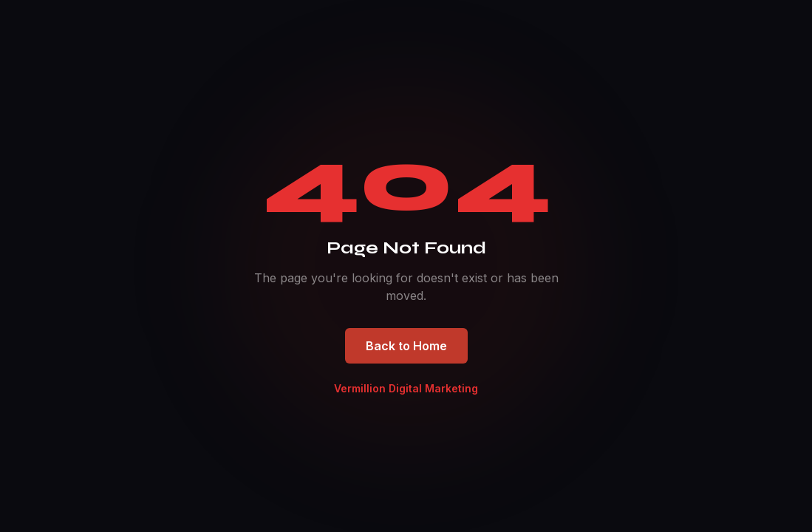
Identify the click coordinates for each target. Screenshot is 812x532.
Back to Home (406, 346)
